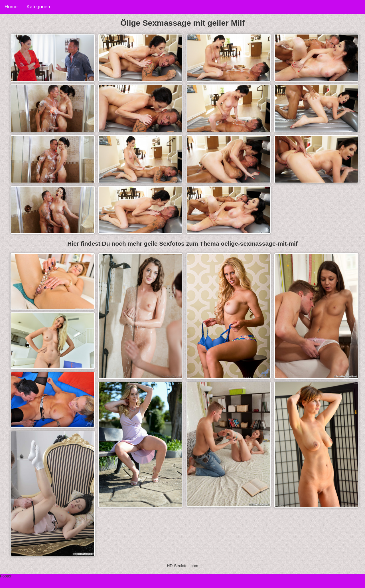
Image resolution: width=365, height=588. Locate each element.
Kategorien (38, 7)
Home (11, 7)
